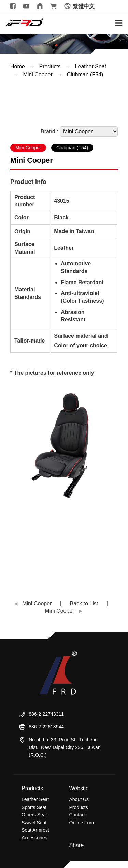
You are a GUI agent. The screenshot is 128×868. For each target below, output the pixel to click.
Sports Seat (34, 807)
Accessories (34, 838)
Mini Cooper (38, 75)
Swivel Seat (34, 823)
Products (50, 66)
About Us (79, 799)
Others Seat (34, 815)
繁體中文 (84, 6)
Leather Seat (91, 66)
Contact (77, 815)
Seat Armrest (35, 830)
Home (18, 66)
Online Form (82, 823)
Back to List (84, 603)
